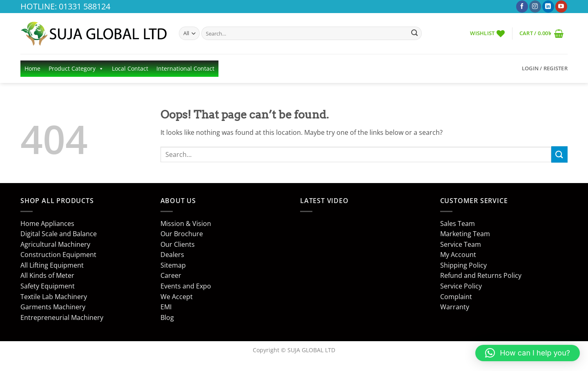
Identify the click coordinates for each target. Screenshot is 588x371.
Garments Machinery (53, 307)
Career (171, 275)
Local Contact (130, 68)
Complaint (456, 297)
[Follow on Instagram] (535, 7)
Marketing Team (465, 234)
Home (32, 68)
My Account (458, 255)
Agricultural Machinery (55, 244)
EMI (166, 307)
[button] (541, 33)
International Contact (185, 68)
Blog (167, 317)
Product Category (76, 69)
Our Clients (178, 244)
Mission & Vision (186, 223)
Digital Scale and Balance (59, 234)
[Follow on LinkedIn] (548, 7)
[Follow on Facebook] (522, 7)
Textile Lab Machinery (54, 297)
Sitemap (173, 265)
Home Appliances (47, 223)
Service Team (461, 244)
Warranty (455, 307)
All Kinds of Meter (47, 275)
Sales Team (458, 223)
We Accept (177, 297)
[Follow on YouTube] (561, 7)
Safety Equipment (48, 286)
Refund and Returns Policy (481, 275)
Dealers (172, 255)
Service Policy (461, 286)
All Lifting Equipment (52, 265)
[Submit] (414, 34)
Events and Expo (186, 286)
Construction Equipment (58, 255)
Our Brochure (182, 234)
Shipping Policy (463, 265)
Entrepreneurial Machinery (62, 317)
